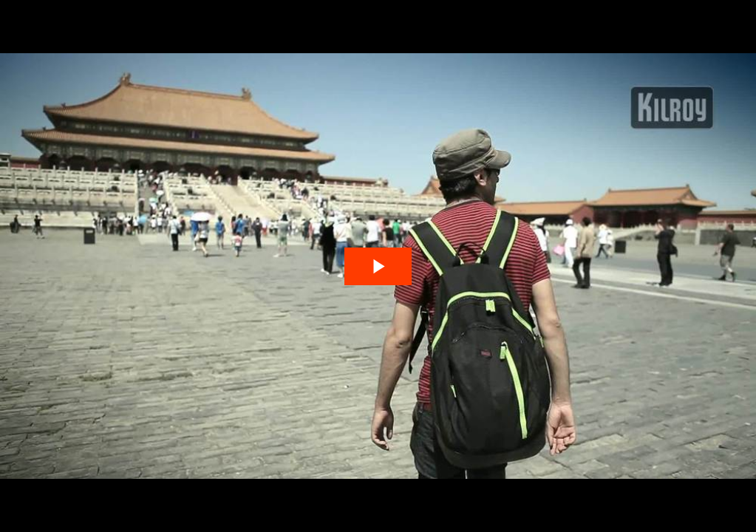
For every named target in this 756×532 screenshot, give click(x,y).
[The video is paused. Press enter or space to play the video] (378, 266)
